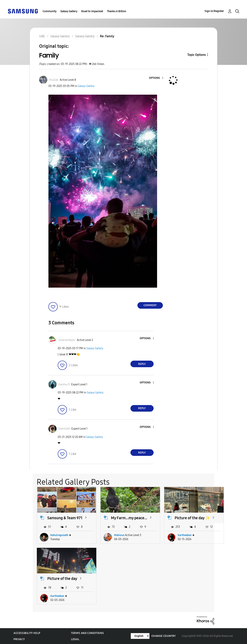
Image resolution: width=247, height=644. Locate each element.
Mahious (119, 535)
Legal (75, 639)
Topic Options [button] (197, 55)
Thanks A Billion (117, 11)
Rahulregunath (59, 535)
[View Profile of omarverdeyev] (67, 340)
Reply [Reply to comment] (142, 364)
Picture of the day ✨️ (192, 518)
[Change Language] (140, 636)
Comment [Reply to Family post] (150, 305)
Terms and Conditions (87, 633)
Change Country (164, 636)
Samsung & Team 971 (65, 518)
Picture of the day (62, 579)
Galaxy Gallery (69, 11)
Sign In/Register (214, 11)
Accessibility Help (27, 633)
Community (50, 11)
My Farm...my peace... (129, 518)
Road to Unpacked (92, 11)
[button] (156, 78)
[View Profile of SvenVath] (64, 429)
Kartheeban (185, 535)
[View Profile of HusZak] (54, 80)
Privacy (19, 639)
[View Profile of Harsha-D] (64, 384)
